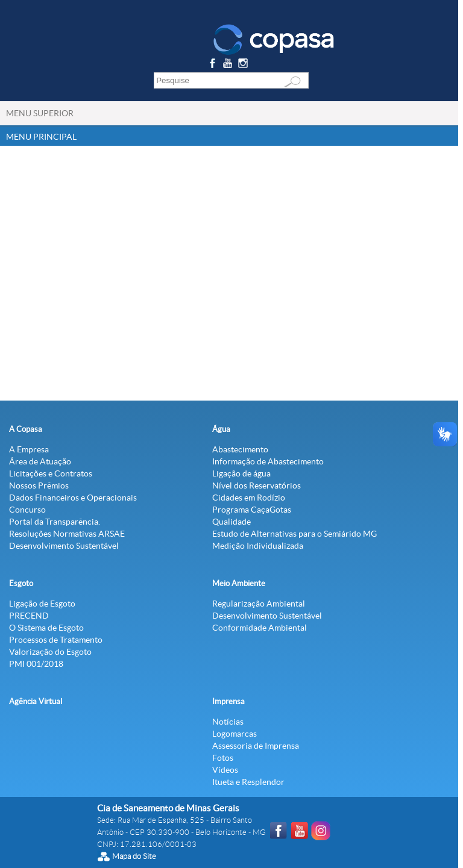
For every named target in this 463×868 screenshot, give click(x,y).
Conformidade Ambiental (260, 628)
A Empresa (29, 449)
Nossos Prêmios (39, 486)
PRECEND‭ (29, 616)
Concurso (27, 510)
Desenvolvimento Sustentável (64, 546)
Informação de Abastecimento (268, 461)
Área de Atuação (40, 461)
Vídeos (225, 770)
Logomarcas (235, 734)
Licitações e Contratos (51, 473)
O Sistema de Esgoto (46, 628)
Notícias (228, 722)
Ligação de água (241, 473)
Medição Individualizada (258, 546)
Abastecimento (240, 449)
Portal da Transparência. (55, 522)
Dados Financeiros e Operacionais (73, 498)
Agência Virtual (36, 701)
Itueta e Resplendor (248, 782)
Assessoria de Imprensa (256, 746)
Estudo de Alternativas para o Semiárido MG (294, 534)
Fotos (223, 758)
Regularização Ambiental (259, 604)
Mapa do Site (134, 856)
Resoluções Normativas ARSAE (67, 534)
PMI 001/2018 (36, 664)
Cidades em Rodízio (249, 498)
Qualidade (231, 522)
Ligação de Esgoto (42, 604)
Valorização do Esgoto (50, 652)
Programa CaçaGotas (252, 510)
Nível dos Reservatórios (257, 486)
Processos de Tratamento (56, 640)
